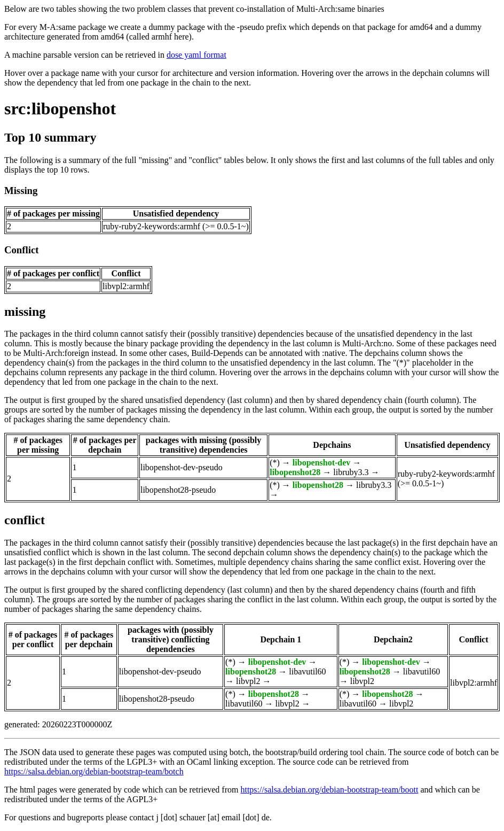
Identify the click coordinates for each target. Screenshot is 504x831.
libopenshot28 (295, 472)
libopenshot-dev (321, 463)
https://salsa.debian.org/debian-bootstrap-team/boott (329, 790)
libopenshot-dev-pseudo (182, 467)
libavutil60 (307, 671)
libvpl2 (248, 681)
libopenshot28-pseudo (178, 490)
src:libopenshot (60, 108)
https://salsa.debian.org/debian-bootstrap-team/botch (94, 771)
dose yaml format (196, 55)
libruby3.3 (351, 472)
